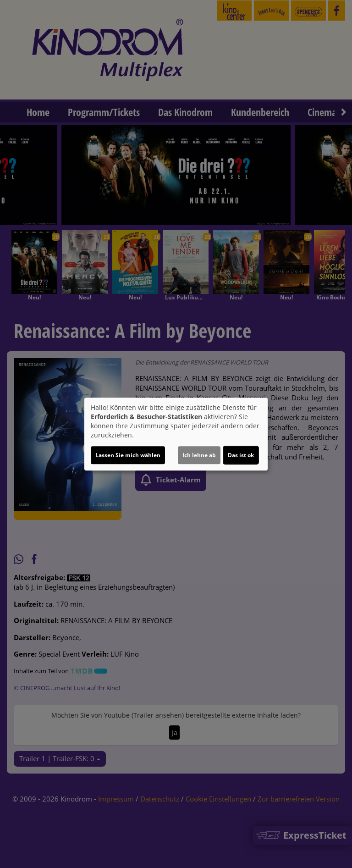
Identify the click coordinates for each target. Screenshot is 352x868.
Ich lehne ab (199, 455)
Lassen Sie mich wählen (128, 455)
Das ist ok (241, 455)
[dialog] (176, 434)
